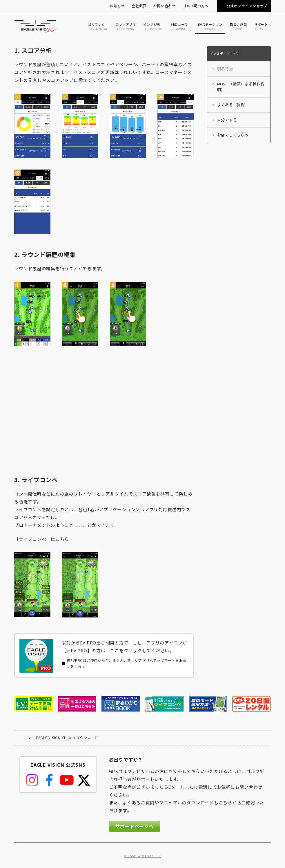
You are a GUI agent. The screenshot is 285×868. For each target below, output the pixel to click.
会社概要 (139, 6)
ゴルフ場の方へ (196, 6)
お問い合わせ (165, 6)
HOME (22, 738)
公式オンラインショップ (247, 6)
